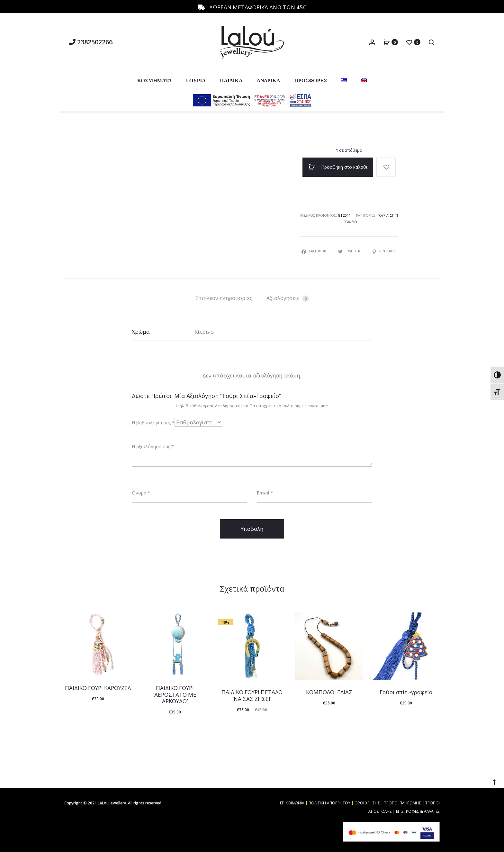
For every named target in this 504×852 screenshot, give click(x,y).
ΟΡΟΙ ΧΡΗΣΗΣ (367, 803)
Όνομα (141, 493)
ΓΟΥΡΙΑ (196, 80)
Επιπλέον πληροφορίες (224, 298)
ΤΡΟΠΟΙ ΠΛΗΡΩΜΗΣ (403, 803)
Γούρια (383, 215)
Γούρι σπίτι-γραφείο (406, 692)
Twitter (350, 251)
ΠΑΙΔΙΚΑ (231, 80)
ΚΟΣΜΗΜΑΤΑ (155, 80)
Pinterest (385, 251)
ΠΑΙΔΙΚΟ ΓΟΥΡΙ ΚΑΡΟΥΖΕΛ (98, 688)
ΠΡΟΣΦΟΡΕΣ (311, 80)
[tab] (224, 298)
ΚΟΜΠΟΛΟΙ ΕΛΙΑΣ (329, 692)
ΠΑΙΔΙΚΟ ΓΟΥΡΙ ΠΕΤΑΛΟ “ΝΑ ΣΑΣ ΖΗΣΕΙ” (252, 695)
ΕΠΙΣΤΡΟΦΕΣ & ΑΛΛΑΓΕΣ (418, 811)
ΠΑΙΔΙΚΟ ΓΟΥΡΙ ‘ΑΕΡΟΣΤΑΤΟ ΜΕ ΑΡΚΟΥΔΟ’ (175, 694)
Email (265, 493)
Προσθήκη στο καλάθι (338, 167)
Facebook (314, 251)
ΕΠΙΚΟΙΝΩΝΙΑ (292, 803)
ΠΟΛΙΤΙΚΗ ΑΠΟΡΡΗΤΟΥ (329, 803)
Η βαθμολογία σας (153, 423)
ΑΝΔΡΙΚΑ (268, 80)
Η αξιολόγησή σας (153, 446)
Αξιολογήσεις (288, 298)
